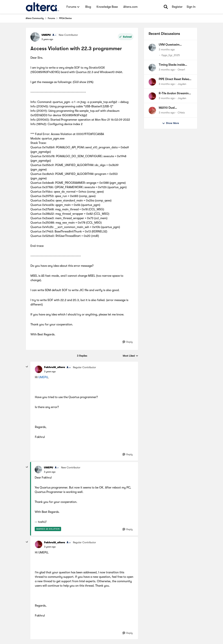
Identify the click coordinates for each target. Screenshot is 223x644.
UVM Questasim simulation (169, 45)
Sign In (191, 7)
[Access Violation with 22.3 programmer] (50, 372)
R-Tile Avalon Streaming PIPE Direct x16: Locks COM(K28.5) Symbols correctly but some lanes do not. (175, 94)
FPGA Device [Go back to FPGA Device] (65, 18)
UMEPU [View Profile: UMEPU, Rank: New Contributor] (46, 35)
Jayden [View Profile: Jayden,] (182, 84)
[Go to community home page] (42, 7)
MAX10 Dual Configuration (168, 108)
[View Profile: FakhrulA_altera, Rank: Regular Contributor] (39, 369)
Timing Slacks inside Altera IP (172, 65)
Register (177, 7)
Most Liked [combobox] (131, 356)
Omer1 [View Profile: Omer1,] (181, 70)
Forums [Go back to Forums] (51, 18)
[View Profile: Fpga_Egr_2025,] (152, 47)
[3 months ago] (167, 50)
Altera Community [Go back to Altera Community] (35, 18)
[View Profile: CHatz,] (152, 111)
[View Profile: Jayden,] (152, 82)
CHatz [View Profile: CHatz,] (181, 113)
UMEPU (43, 377)
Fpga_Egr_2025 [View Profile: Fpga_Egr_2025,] (171, 55)
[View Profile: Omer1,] (152, 68)
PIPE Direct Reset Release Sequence (175, 79)
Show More (170, 123)
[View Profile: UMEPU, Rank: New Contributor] (35, 37)
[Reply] (128, 342)
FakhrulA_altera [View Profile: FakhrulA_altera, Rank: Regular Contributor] (55, 367)
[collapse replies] (27, 367)
